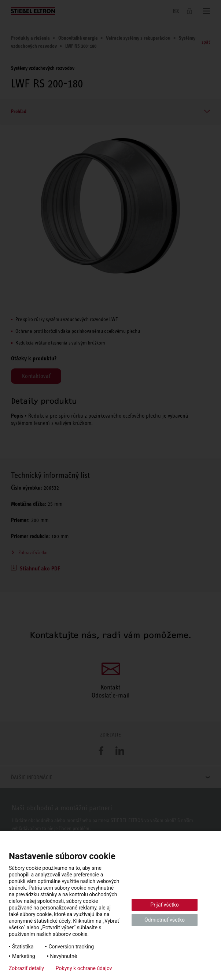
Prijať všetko (164, 905)
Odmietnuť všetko (165, 920)
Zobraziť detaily (26, 968)
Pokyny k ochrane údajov (84, 968)
